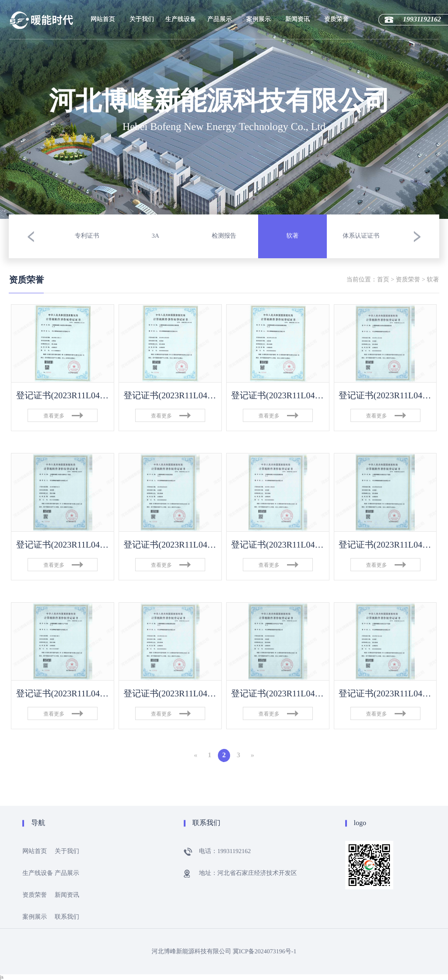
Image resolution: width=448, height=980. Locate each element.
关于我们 (142, 19)
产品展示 (220, 19)
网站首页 (103, 19)
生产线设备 (181, 19)
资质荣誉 (336, 19)
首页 (383, 280)
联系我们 (67, 917)
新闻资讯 (297, 19)
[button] (31, 236)
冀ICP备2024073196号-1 (264, 952)
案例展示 (259, 19)
